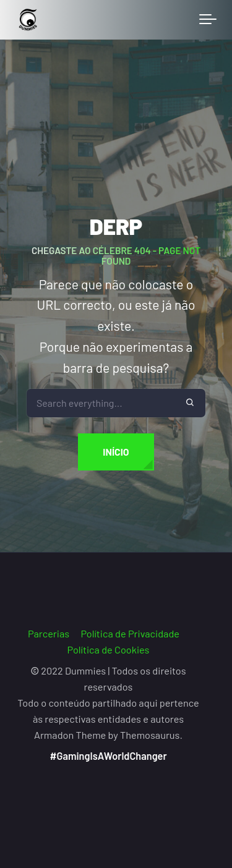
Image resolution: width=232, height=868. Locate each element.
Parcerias (49, 633)
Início (116, 452)
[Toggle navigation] (208, 20)
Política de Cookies (109, 649)
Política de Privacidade (130, 633)
